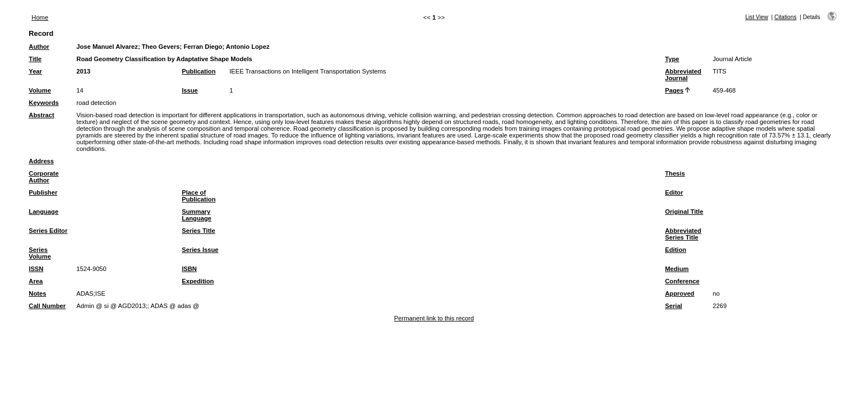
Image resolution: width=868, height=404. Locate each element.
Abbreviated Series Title (683, 234)
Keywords (43, 103)
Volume (40, 90)
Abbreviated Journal (683, 75)
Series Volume (40, 253)
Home (40, 17)
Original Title (684, 212)
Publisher (43, 192)
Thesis (675, 173)
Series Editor (48, 231)
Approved (680, 293)
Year (35, 71)
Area (36, 281)
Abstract (41, 115)
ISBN (189, 269)
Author (39, 47)
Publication (198, 71)
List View (757, 17)
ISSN (36, 269)
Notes (37, 293)
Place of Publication (198, 196)
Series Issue (200, 250)
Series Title (198, 231)
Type (672, 59)
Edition (676, 250)
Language (43, 212)
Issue (190, 90)
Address (41, 161)
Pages (674, 90)
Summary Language (197, 215)
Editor (674, 192)
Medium (677, 269)
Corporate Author (43, 177)
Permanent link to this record (434, 318)
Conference (682, 281)
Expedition (198, 281)
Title (35, 59)
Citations (786, 17)
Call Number (47, 306)
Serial (673, 306)
